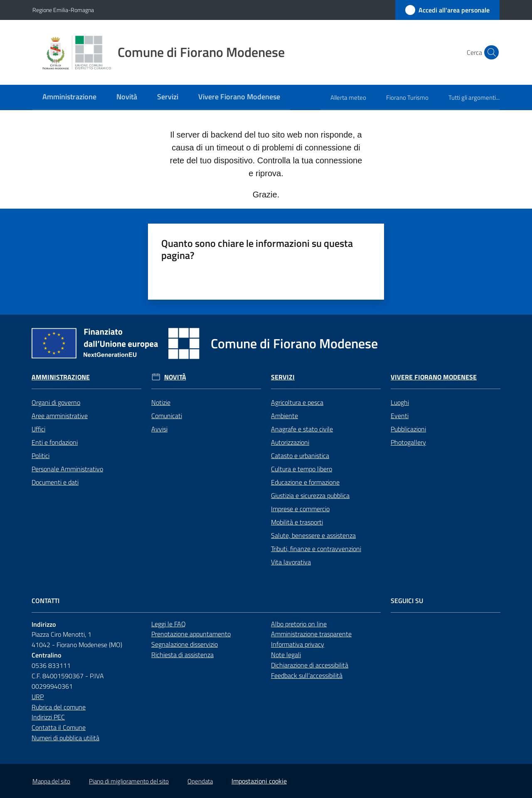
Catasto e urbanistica (300, 456)
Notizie (161, 402)
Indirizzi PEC (48, 717)
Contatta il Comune (59, 727)
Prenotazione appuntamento (191, 634)
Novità (175, 377)
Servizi (283, 377)
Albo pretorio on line (299, 624)
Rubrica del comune (59, 707)
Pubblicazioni (408, 429)
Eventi (400, 416)
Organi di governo (56, 402)
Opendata (200, 781)
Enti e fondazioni (55, 442)
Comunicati (167, 416)
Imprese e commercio (300, 509)
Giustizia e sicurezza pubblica (310, 495)
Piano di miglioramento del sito (129, 781)
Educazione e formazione (305, 482)
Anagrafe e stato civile (302, 429)
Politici (41, 456)
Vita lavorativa (291, 562)
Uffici (38, 429)
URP (38, 697)
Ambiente (284, 416)
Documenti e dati (55, 482)
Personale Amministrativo (67, 469)
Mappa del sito (51, 781)
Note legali (286, 655)
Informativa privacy (298, 644)
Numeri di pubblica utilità (65, 738)
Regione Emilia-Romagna (63, 10)
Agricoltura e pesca (297, 402)
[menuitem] (69, 97)
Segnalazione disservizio (185, 644)
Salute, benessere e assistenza (313, 535)
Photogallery (408, 442)
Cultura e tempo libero (302, 469)
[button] (490, 52)
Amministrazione (61, 377)
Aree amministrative (60, 416)
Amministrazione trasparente (311, 634)
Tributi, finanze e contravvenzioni (316, 549)
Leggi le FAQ (169, 624)
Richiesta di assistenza (182, 655)
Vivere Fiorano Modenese (434, 377)
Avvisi (159, 429)
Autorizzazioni (290, 442)
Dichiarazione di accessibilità (310, 665)
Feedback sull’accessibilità (307, 675)
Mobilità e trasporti (297, 522)
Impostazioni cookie (259, 781)
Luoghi (400, 402)
